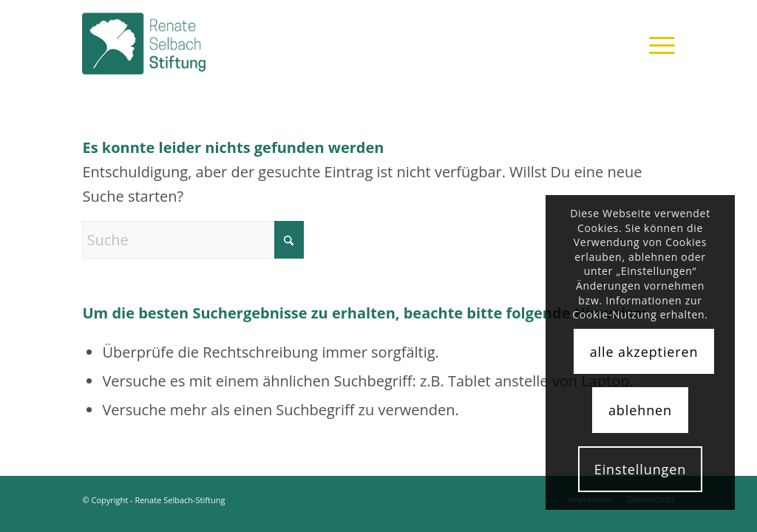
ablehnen (640, 410)
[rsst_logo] (162, 44)
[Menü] (657, 44)
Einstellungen (640, 469)
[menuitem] (657, 44)
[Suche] (193, 240)
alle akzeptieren (644, 352)
